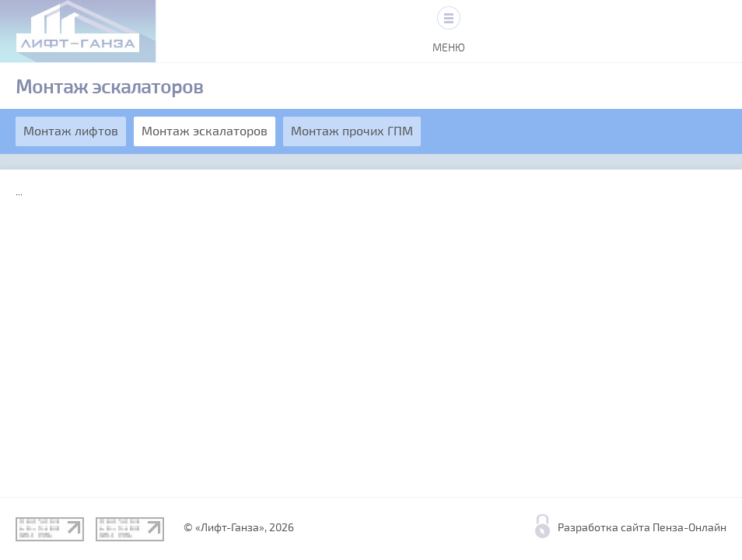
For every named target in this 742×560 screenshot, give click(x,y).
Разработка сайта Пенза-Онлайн (642, 528)
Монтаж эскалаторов (205, 131)
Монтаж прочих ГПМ (352, 131)
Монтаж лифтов (71, 131)
